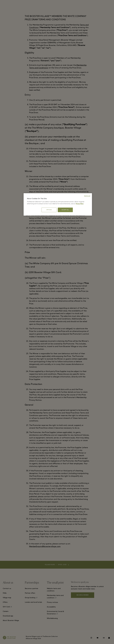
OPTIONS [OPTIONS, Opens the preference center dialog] (49, 210)
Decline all (87, 196)
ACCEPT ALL (65, 210)
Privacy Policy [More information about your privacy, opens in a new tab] (80, 204)
